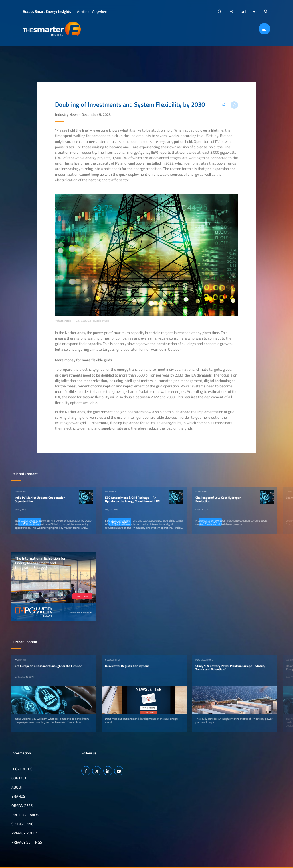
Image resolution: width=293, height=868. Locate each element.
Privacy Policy (25, 833)
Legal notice (23, 769)
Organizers (22, 805)
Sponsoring (22, 824)
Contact (19, 778)
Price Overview (25, 815)
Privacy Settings (27, 842)
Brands (18, 796)
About (17, 787)
